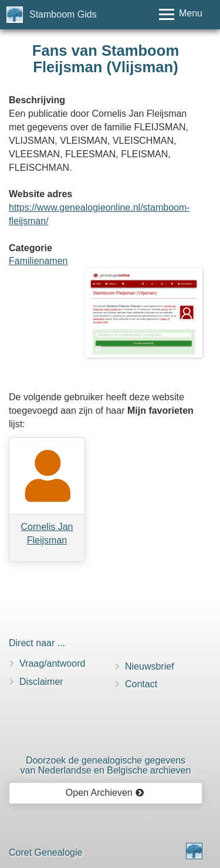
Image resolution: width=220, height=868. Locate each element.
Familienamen (38, 261)
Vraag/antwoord (52, 663)
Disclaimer (41, 682)
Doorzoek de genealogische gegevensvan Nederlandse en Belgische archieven (106, 766)
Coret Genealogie (45, 852)
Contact (141, 684)
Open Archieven (105, 793)
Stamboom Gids (63, 14)
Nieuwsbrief (150, 666)
